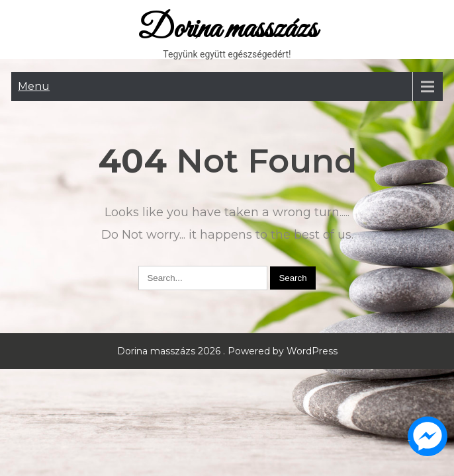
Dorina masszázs (227, 29)
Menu (34, 86)
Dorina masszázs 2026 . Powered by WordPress (227, 351)
